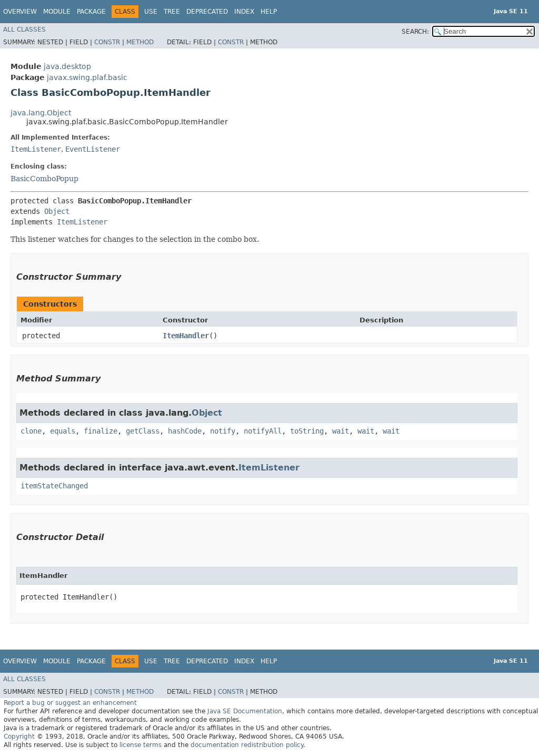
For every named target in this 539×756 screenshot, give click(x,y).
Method (140, 42)
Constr (107, 42)
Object (57, 211)
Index (244, 12)
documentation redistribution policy (247, 745)
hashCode (185, 431)
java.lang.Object (41, 113)
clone (31, 431)
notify (223, 431)
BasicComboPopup (44, 179)
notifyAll (263, 431)
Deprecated (207, 12)
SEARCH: (415, 32)
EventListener (93, 149)
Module (57, 12)
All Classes (24, 30)
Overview (20, 12)
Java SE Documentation (245, 711)
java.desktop (67, 66)
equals (63, 431)
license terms (141, 745)
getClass (143, 431)
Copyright (19, 737)
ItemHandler (186, 336)
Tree (172, 12)
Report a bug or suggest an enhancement (70, 703)
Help (269, 12)
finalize (101, 431)
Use (151, 12)
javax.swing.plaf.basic (87, 77)
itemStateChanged (54, 486)
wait (341, 431)
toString (307, 431)
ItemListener (36, 149)
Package (91, 12)
